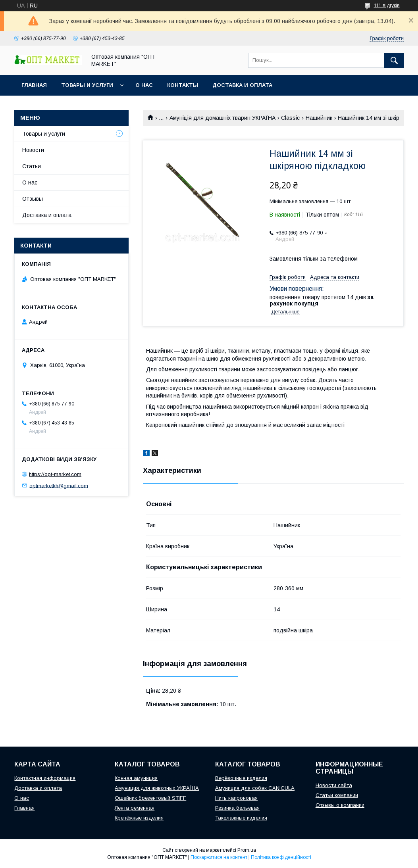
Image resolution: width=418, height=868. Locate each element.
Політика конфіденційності (281, 857)
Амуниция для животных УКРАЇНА (157, 788)
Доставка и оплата (242, 85)
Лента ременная (135, 808)
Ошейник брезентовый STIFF (150, 798)
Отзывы (33, 199)
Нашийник (319, 118)
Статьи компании (337, 795)
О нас (144, 85)
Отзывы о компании (340, 805)
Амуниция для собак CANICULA (255, 788)
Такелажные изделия (241, 818)
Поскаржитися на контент (219, 857)
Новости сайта (334, 785)
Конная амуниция (136, 778)
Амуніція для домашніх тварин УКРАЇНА (222, 118)
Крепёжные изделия (139, 818)
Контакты (183, 85)
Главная (34, 85)
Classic (290, 118)
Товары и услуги (87, 85)
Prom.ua (247, 850)
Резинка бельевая (237, 808)
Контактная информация (45, 778)
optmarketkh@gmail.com (59, 485)
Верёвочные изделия (241, 778)
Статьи (32, 166)
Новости (33, 150)
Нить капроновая (236, 798)
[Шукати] (394, 60)
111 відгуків (387, 6)
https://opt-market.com (55, 474)
